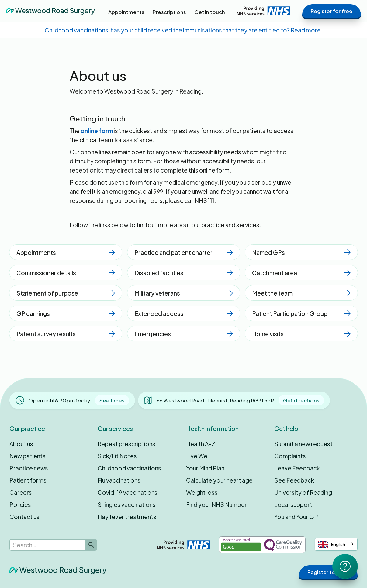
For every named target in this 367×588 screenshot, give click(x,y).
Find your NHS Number (216, 504)
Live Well (198, 456)
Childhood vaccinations (129, 468)
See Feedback (294, 480)
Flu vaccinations (119, 480)
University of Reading (303, 492)
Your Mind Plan (205, 468)
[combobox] (336, 544)
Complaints (290, 456)
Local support (293, 504)
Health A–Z (201, 444)
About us (21, 444)
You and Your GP (296, 517)
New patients (28, 456)
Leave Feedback (297, 468)
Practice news (29, 468)
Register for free (332, 11)
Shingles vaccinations (127, 504)
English (332, 544)
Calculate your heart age (219, 480)
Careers (21, 492)
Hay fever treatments (127, 517)
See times (112, 400)
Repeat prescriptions (126, 444)
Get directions (301, 400)
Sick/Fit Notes (117, 456)
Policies (20, 504)
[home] (50, 11)
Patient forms (28, 480)
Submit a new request (303, 444)
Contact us (24, 517)
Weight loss (202, 492)
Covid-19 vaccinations (128, 492)
